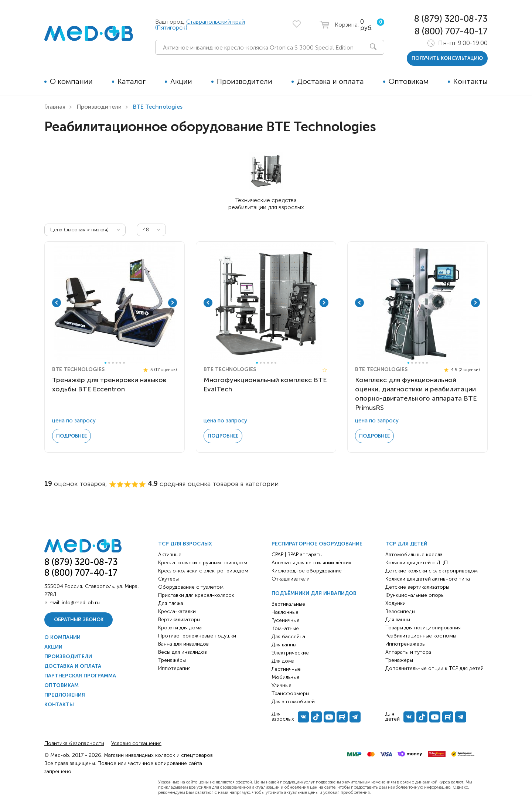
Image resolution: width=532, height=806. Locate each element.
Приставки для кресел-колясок (196, 595)
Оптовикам (409, 81)
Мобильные (286, 677)
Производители (245, 81)
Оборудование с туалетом (191, 587)
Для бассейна (288, 637)
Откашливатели (291, 579)
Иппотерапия (174, 668)
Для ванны (284, 645)
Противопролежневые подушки (197, 636)
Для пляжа (171, 603)
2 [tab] (109, 363)
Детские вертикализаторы (417, 587)
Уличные (282, 685)
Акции (181, 81)
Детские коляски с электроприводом (432, 571)
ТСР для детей (406, 544)
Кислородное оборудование (307, 571)
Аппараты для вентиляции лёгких (311, 563)
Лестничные (286, 669)
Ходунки (395, 603)
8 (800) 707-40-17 (451, 31)
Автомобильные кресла (414, 555)
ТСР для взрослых (185, 544)
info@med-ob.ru (81, 603)
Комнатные (285, 628)
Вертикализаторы (179, 620)
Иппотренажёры (405, 644)
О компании (71, 81)
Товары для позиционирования (423, 628)
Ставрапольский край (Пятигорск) (200, 25)
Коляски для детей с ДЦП (417, 563)
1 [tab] (105, 363)
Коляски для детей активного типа (428, 579)
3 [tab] (113, 363)
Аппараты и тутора (408, 652)
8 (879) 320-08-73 (451, 19)
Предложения (65, 695)
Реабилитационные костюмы (421, 636)
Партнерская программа (80, 676)
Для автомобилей (293, 702)
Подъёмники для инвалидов (314, 593)
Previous (57, 303)
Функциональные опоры (415, 595)
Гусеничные (286, 620)
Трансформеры (290, 693)
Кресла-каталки (177, 611)
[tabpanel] (115, 303)
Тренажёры (172, 660)
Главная (55, 107)
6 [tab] (124, 363)
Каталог (132, 81)
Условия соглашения (136, 743)
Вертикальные (288, 604)
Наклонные (285, 612)
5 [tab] (120, 363)
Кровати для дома (180, 628)
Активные (170, 555)
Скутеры (168, 579)
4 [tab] (117, 363)
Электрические (290, 653)
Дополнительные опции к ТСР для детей (434, 668)
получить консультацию (447, 58)
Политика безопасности (74, 743)
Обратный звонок (79, 620)
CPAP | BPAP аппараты (297, 555)
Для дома (283, 661)
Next (173, 303)
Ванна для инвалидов (183, 644)
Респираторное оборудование (317, 544)
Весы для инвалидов (183, 652)
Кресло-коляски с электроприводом (203, 571)
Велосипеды (400, 611)
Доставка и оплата (330, 81)
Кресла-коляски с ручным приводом (203, 563)
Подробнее (71, 436)
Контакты (470, 81)
